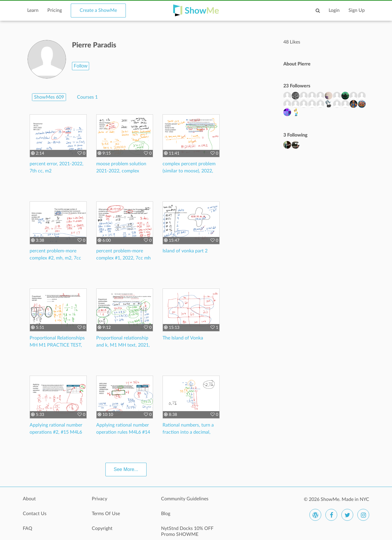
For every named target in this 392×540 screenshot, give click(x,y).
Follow (81, 66)
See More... (126, 469)
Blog (166, 514)
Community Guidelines (185, 499)
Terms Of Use (106, 514)
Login (334, 10)
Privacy (99, 499)
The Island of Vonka (183, 338)
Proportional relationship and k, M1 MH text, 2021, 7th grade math (123, 345)
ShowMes (49, 97)
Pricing (55, 10)
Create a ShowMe (98, 10)
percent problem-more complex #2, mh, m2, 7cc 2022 (55, 258)
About (29, 499)
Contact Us (35, 514)
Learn (33, 10)
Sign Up (357, 10)
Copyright (102, 528)
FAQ (28, 528)
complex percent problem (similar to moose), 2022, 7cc (189, 171)
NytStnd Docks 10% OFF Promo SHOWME (187, 531)
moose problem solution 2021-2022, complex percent (121, 171)
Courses (87, 97)
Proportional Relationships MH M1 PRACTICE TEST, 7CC (57, 345)
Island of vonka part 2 (185, 251)
